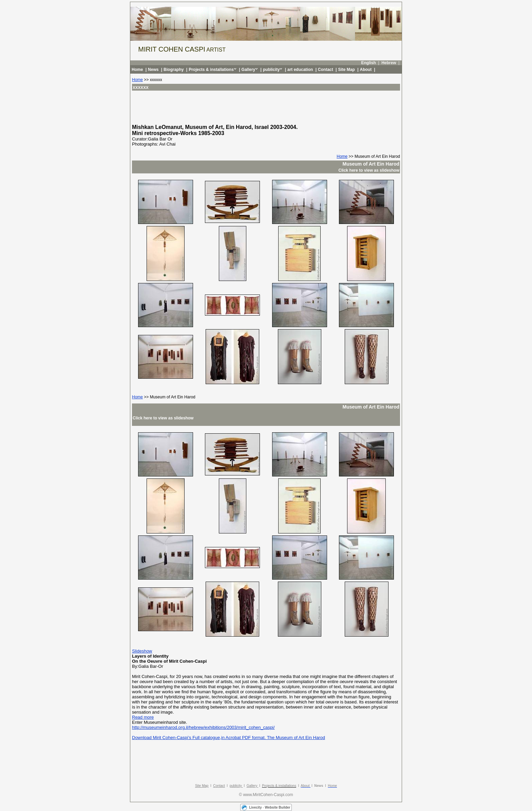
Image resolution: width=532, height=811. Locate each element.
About (366, 70)
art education (300, 70)
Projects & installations (211, 70)
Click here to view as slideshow (369, 170)
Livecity (255, 807)
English (368, 63)
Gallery (249, 70)
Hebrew (389, 63)
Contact (326, 70)
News (153, 70)
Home (137, 70)
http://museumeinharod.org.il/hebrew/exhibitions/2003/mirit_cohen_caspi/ (203, 727)
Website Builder (277, 807)
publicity (271, 70)
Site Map (346, 70)
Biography (174, 70)
